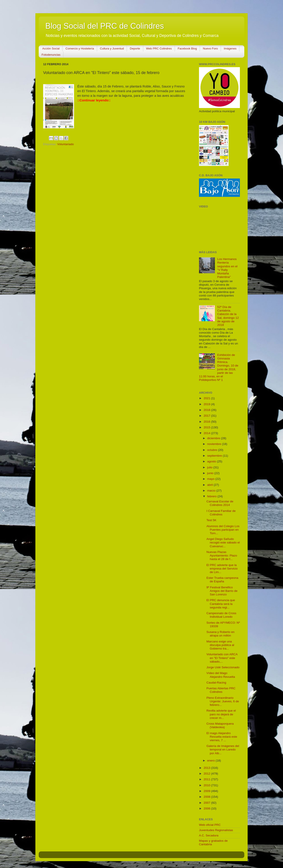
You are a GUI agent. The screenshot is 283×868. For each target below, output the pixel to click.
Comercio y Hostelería (80, 48)
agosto (212, 461)
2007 (207, 803)
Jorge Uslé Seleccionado (223, 667)
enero (211, 761)
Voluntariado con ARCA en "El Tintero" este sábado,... (222, 658)
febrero (212, 496)
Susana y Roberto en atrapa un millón (221, 634)
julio (210, 467)
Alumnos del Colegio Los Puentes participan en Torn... (223, 530)
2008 (207, 797)
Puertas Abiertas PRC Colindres (221, 690)
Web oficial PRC (210, 825)
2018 (207, 410)
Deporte (135, 48)
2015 (207, 427)
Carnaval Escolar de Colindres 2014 (220, 503)
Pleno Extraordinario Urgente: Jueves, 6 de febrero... (223, 701)
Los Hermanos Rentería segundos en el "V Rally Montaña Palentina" (227, 268)
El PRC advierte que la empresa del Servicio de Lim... (222, 569)
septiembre (215, 456)
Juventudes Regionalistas (216, 830)
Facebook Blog (187, 48)
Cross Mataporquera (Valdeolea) (220, 725)
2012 (207, 774)
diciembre (214, 438)
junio (211, 473)
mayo (211, 479)
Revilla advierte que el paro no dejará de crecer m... (221, 714)
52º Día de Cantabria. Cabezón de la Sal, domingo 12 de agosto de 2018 (228, 316)
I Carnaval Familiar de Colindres (221, 513)
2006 (207, 808)
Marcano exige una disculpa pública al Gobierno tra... (220, 645)
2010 (207, 785)
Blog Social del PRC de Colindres (105, 26)
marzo (212, 491)
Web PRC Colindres (159, 48)
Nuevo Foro (210, 48)
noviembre (215, 444)
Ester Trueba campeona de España (222, 580)
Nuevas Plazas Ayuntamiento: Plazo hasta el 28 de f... (222, 556)
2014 (207, 433)
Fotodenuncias (51, 55)
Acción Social (51, 48)
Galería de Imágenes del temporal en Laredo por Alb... (223, 749)
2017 (207, 416)
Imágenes (230, 48)
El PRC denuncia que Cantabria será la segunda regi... (221, 604)
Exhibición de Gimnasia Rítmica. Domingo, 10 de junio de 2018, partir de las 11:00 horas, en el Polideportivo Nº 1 (219, 367)
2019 (207, 404)
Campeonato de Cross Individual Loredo (221, 615)
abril (210, 485)
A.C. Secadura (209, 835)
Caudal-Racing (216, 683)
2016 (207, 422)
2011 (207, 779)
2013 (207, 768)
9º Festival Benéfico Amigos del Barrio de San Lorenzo (222, 591)
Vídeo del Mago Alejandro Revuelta (221, 675)
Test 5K (211, 520)
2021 (207, 398)
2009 (207, 791)
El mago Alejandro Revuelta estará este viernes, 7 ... (222, 737)
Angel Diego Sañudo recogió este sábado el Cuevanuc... (223, 542)
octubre (213, 450)
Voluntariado (66, 144)
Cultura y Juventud (112, 48)
